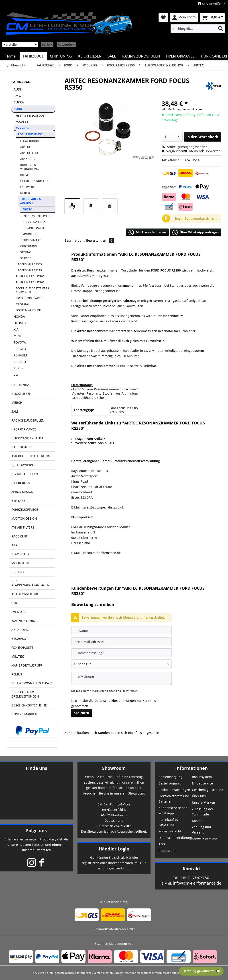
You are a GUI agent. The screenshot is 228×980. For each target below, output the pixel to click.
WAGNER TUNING (24, 621)
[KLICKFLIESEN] (90, 56)
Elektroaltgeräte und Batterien (174, 799)
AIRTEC (27, 209)
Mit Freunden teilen (147, 233)
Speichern (81, 713)
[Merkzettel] (163, 17)
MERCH (17, 402)
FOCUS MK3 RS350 (30, 134)
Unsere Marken (204, 802)
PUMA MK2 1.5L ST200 (30, 276)
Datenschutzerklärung (175, 838)
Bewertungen (100, 240)
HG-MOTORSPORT (34, 228)
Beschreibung (75, 240)
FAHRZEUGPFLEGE (25, 510)
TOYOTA (20, 342)
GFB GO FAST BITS (34, 222)
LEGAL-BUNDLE (30, 141)
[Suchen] (221, 29)
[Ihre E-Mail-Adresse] (121, 642)
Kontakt (198, 821)
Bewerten (211, 151)
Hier (93, 857)
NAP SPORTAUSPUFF (27, 665)
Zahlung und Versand (202, 830)
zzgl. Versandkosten (189, 109)
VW (16, 375)
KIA (16, 329)
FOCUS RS (22, 128)
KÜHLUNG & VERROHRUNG (30, 167)
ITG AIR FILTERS (23, 527)
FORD (18, 109)
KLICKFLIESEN (21, 394)
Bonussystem (202, 777)
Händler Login (114, 849)
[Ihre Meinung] (121, 678)
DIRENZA (18, 572)
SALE (15, 411)
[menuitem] (198, 29)
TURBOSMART (32, 240)
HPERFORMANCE (24, 429)
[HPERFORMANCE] (180, 56)
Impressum (167, 851)
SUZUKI (19, 368)
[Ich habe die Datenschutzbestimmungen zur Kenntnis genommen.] (73, 700)
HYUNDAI (20, 323)
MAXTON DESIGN (24, 518)
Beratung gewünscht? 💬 (201, 971)
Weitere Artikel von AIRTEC (93, 443)
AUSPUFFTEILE (30, 153)
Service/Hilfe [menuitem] (210, 4)
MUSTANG (22, 304)
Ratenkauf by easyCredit (168, 822)
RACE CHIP (19, 536)
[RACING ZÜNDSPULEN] (141, 56)
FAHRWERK (27, 187)
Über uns (199, 796)
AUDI (17, 89)
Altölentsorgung (170, 777)
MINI (17, 336)
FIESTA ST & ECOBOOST (31, 116)
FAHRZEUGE (21, 82)
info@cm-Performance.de (197, 883)
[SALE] (112, 56)
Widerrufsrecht (170, 831)
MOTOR (25, 193)
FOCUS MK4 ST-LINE (29, 310)
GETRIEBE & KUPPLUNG (35, 181)
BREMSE (26, 175)
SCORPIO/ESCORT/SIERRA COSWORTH (33, 290)
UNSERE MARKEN (24, 714)
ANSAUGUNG (29, 159)
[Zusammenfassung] (121, 653)
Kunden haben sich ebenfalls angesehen (129, 733)
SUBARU (20, 362)
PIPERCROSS (21, 483)
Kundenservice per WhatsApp (173, 810)
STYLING (26, 252)
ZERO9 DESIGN (22, 492)
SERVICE (26, 258)
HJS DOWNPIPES (23, 465)
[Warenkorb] (213, 17)
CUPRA (19, 102)
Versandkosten (103, 973)
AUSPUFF (26, 147)
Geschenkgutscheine (208, 790)
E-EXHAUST (20, 639)
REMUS (17, 674)
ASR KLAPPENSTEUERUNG (31, 456)
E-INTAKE (18, 501)
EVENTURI (19, 612)
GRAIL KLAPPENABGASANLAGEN (31, 583)
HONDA (19, 316)
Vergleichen (173, 151)
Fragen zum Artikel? (88, 439)
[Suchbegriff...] (198, 29)
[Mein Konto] (184, 17)
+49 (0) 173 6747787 (195, 878)
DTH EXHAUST (22, 447)
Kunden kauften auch (81, 733)
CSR (14, 603)
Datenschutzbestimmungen (115, 701)
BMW (17, 96)
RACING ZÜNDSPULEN (28, 420)
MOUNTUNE (30, 234)
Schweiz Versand (205, 839)
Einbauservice (202, 783)
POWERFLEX (20, 554)
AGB (162, 844)
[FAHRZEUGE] (33, 56)
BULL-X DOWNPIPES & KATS (32, 683)
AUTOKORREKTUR (25, 594)
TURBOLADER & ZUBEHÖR (31, 201)
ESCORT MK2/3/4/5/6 (30, 298)
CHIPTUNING (29, 246)
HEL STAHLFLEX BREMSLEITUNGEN (25, 694)
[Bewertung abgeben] (121, 664)
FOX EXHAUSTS (22, 647)
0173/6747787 (120, 826)
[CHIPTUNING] (61, 56)
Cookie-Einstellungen (174, 790)
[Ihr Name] (121, 630)
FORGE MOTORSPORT (36, 216)
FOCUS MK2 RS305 (30, 264)
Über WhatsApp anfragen (195, 233)
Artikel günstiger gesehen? (184, 147)
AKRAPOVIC (20, 630)
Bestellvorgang (170, 783)
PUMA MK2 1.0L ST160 (30, 282)
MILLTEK (18, 656)
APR (14, 545)
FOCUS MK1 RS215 (30, 270)
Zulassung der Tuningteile (203, 812)
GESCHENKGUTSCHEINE (29, 705)
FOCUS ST (22, 122)
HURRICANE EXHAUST (27, 438)
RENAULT (20, 355)
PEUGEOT (21, 349)
